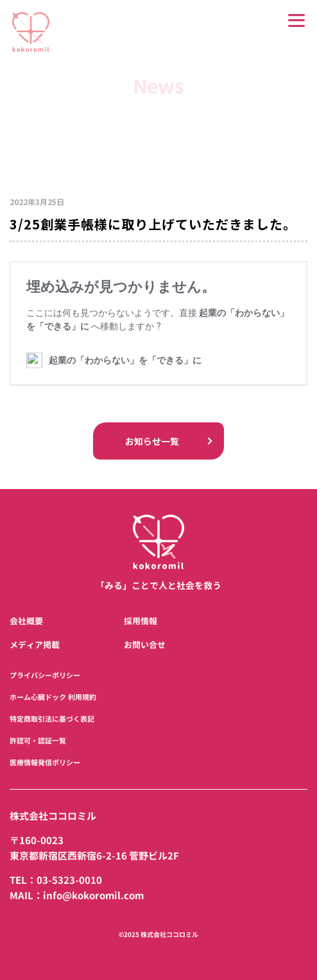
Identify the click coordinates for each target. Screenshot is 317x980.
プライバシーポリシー (45, 676)
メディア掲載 (35, 645)
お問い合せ (145, 645)
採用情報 (141, 621)
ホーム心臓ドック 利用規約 (53, 697)
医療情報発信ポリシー (45, 763)
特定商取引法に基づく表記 (52, 719)
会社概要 (26, 621)
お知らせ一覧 (158, 440)
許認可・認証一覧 (38, 741)
